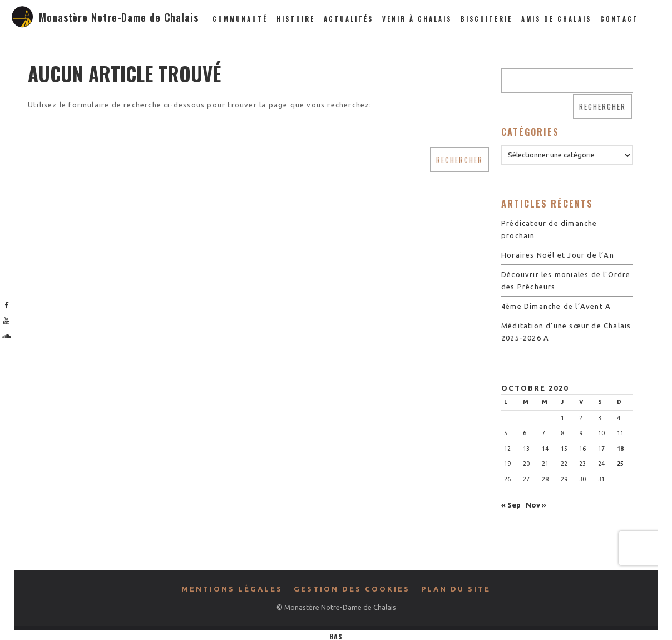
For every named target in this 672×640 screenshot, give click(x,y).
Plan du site (456, 589)
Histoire (296, 19)
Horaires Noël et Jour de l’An (558, 255)
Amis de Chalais (556, 19)
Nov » (536, 505)
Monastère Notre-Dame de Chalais (119, 17)
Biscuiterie (486, 19)
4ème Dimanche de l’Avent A (556, 306)
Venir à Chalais (417, 19)
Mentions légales (232, 589)
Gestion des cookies (352, 589)
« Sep (511, 505)
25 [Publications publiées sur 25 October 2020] (620, 464)
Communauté (240, 19)
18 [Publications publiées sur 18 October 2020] (620, 449)
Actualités (349, 19)
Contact (619, 19)
